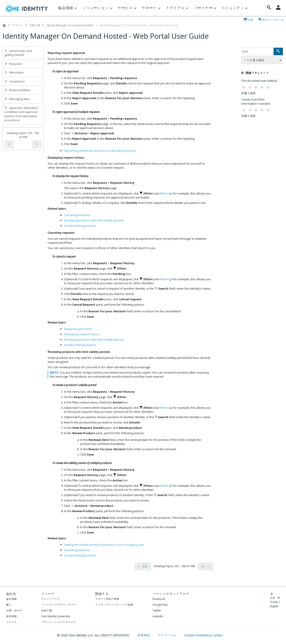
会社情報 (11, 599)
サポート (18, 25)
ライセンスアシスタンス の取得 (114, 605)
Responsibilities (17, 90)
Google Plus (160, 605)
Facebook (159, 599)
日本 (275, 598)
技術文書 (35, 25)
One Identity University (56, 616)
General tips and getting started (18, 53)
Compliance (15, 81)
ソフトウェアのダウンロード (59, 605)
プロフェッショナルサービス (59, 622)
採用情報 (11, 616)
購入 (9, 605)
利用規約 (144, 635)
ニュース (11, 622)
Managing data (17, 99)
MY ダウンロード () (273, 19)
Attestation (14, 72)
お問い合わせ (14, 610)
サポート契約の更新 (107, 599)
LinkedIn (158, 616)
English (274, 606)
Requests (13, 64)
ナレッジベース (51, 599)
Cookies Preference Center (203, 635)
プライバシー (167, 635)
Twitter (157, 610)
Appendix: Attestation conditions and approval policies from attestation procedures (21, 114)
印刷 (251, 19)
